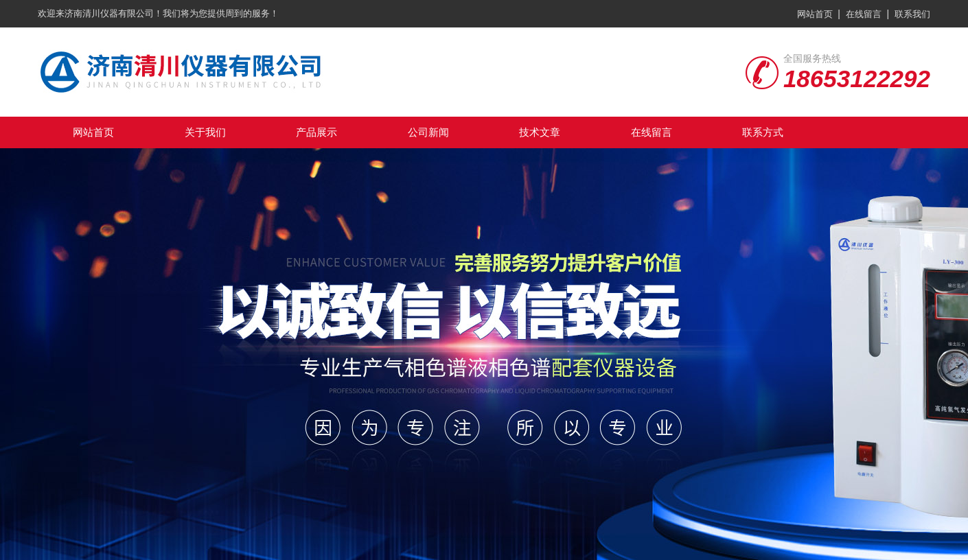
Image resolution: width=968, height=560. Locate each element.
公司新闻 (428, 132)
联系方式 (763, 132)
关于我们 (205, 132)
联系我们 (912, 14)
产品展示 (316, 132)
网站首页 (815, 14)
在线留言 (864, 14)
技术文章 (540, 132)
